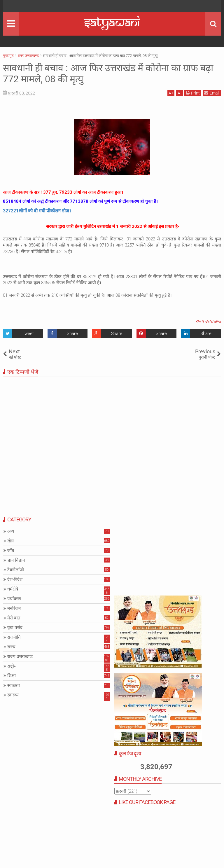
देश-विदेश (15, 579)
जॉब (11, 551)
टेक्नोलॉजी (16, 570)
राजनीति (14, 637)
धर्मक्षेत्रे (13, 589)
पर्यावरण (14, 599)
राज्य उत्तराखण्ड (208, 321)
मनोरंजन (14, 608)
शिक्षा (12, 676)
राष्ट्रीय (12, 666)
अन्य (11, 531)
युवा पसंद (15, 628)
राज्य (11, 647)
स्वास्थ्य (13, 695)
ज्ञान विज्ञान (16, 560)
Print (193, 93)
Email (212, 93)
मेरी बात (14, 618)
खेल (10, 541)
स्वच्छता (14, 685)
